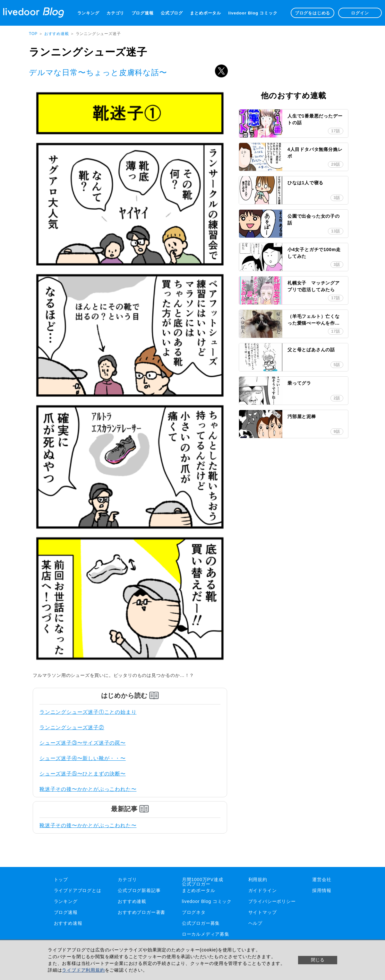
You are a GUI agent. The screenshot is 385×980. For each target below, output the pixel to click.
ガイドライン (263, 890)
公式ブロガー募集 (201, 923)
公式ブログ (172, 13)
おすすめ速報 (68, 923)
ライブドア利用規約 (83, 970)
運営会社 (322, 879)
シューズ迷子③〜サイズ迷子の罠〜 (83, 743)
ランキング (88, 13)
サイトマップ (263, 912)
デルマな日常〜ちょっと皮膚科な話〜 (98, 72)
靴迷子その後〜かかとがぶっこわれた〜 (88, 789)
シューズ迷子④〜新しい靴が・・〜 (83, 758)
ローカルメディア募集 (206, 934)
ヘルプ (255, 923)
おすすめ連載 (57, 34)
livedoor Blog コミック (253, 13)
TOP (33, 34)
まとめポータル (205, 13)
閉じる (318, 960)
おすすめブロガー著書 (141, 912)
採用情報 (322, 890)
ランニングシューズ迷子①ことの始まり (88, 712)
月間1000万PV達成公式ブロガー (203, 882)
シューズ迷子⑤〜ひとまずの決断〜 (83, 774)
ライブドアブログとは (78, 890)
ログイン (360, 13)
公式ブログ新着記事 (139, 890)
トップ (61, 879)
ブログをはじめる (312, 13)
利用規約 (258, 879)
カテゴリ (115, 13)
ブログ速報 (143, 13)
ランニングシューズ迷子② (72, 727)
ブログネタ (194, 912)
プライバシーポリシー (272, 901)
